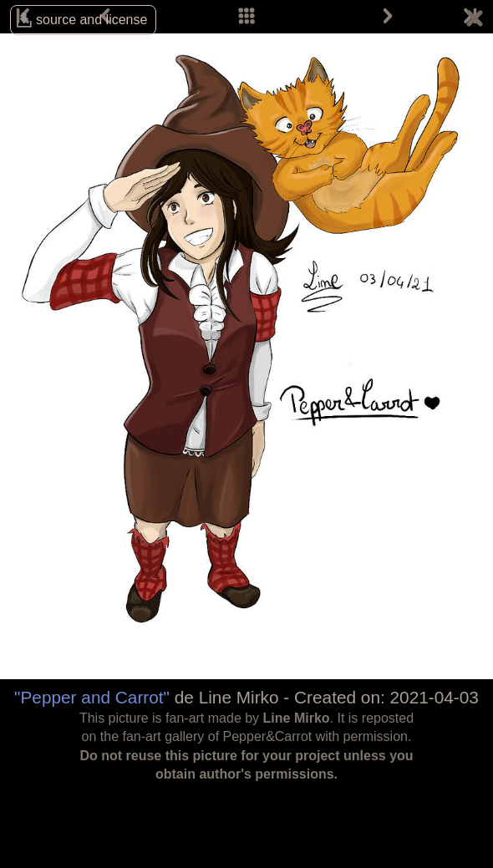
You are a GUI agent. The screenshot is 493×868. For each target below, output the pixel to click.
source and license (91, 20)
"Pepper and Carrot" (92, 697)
